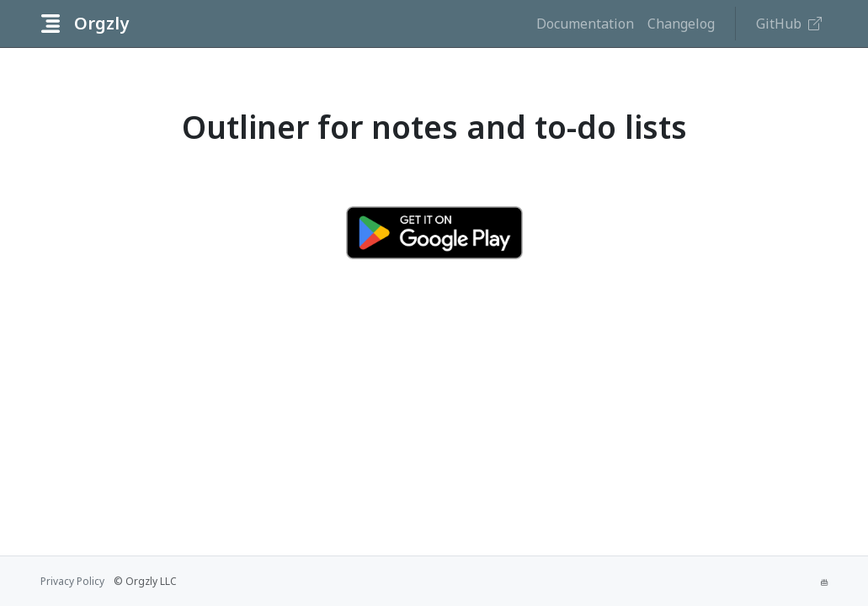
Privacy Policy (72, 581)
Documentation (585, 24)
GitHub (789, 24)
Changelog (681, 24)
